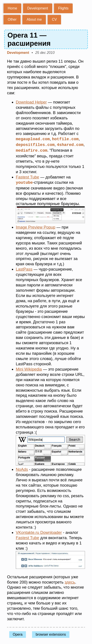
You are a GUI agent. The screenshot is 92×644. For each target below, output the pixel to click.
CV (54, 19)
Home (12, 8)
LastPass (24, 268)
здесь (70, 581)
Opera (18, 634)
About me (34, 19)
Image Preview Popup (36, 226)
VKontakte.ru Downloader (39, 532)
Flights (63, 8)
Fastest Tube (27, 176)
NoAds (22, 468)
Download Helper (31, 102)
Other (12, 19)
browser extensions (51, 634)
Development (38, 8)
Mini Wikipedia (29, 368)
